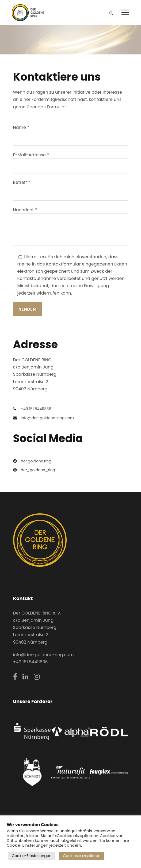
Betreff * (71, 190)
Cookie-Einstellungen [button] (32, 856)
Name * (71, 135)
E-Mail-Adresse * (71, 163)
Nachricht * (71, 227)
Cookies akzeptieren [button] (82, 856)
